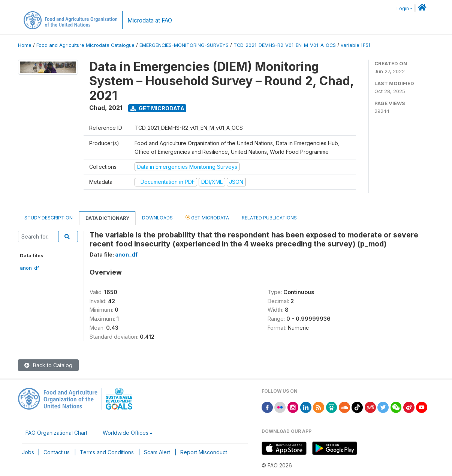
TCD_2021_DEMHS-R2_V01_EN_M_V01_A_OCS (285, 45)
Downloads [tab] (157, 218)
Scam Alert (157, 452)
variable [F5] (355, 45)
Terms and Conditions (107, 452)
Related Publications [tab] (269, 218)
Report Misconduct (204, 452)
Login (403, 8)
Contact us (57, 452)
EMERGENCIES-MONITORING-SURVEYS (184, 45)
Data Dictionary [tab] (107, 218)
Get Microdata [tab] (207, 217)
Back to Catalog (48, 365)
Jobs (28, 452)
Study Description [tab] (49, 218)
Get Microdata (157, 108)
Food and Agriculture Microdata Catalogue (85, 45)
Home (25, 45)
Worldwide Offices (126, 433)
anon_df (29, 268)
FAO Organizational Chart (56, 433)
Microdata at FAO (150, 20)
